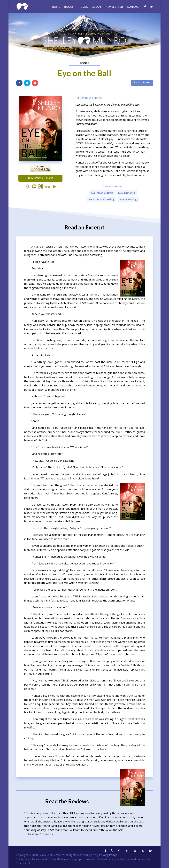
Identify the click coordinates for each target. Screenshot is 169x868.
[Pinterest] (119, 851)
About (97, 7)
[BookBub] (135, 851)
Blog (84, 7)
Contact (133, 7)
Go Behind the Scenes (89, 98)
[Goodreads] (127, 851)
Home (56, 7)
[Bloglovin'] (151, 851)
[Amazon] (143, 851)
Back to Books (142, 83)
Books (69, 7)
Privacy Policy (108, 855)
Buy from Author (40, 178)
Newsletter (114, 7)
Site (94, 855)
